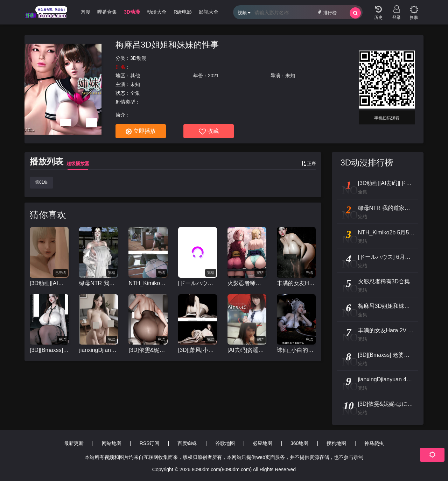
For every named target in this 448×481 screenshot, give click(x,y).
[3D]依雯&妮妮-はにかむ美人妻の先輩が (148, 350)
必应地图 (262, 443)
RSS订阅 (150, 443)
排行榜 (327, 12)
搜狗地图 (336, 443)
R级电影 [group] (183, 12)
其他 (135, 76)
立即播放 (141, 132)
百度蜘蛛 (187, 443)
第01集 (41, 182)
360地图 (299, 443)
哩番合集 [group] (107, 12)
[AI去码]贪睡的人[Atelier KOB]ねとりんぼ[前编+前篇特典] (247, 350)
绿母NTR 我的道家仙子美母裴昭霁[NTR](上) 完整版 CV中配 (99, 283)
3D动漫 (138, 58)
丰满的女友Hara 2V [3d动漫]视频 (296, 283)
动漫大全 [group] (157, 12)
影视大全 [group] (209, 12)
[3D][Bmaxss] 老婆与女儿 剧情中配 (49, 350)
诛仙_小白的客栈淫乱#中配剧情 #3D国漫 (296, 350)
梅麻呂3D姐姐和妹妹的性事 (167, 45)
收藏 (209, 132)
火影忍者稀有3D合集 (247, 283)
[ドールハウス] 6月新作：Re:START (198, 283)
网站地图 (112, 443)
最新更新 (74, 443)
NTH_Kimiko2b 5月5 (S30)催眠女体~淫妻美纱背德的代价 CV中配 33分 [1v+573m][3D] (148, 283)
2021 (213, 76)
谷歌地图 (225, 443)
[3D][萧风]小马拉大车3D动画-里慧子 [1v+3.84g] (198, 350)
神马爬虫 (374, 443)
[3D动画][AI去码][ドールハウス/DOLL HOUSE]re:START (49, 283)
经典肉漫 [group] (80, 12)
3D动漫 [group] (132, 12)
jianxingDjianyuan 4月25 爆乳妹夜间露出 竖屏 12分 (99, 350)
